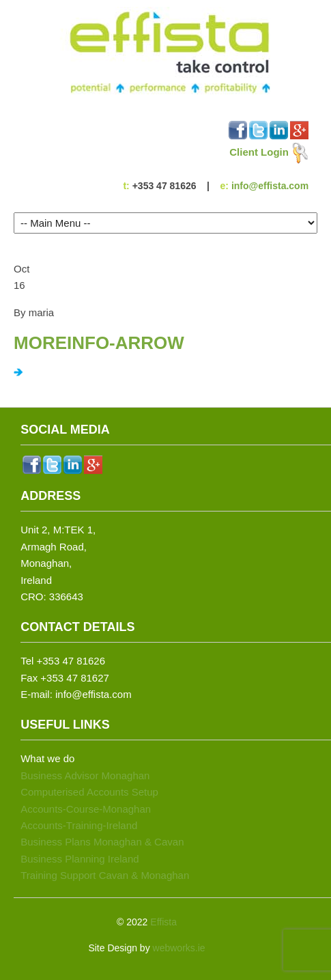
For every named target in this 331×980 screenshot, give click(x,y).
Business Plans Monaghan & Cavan (102, 842)
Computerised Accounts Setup (89, 792)
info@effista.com (270, 186)
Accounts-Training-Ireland (79, 825)
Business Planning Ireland (80, 859)
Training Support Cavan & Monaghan (105, 875)
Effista (163, 922)
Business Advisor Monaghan (85, 775)
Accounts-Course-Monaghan (86, 809)
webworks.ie (179, 948)
